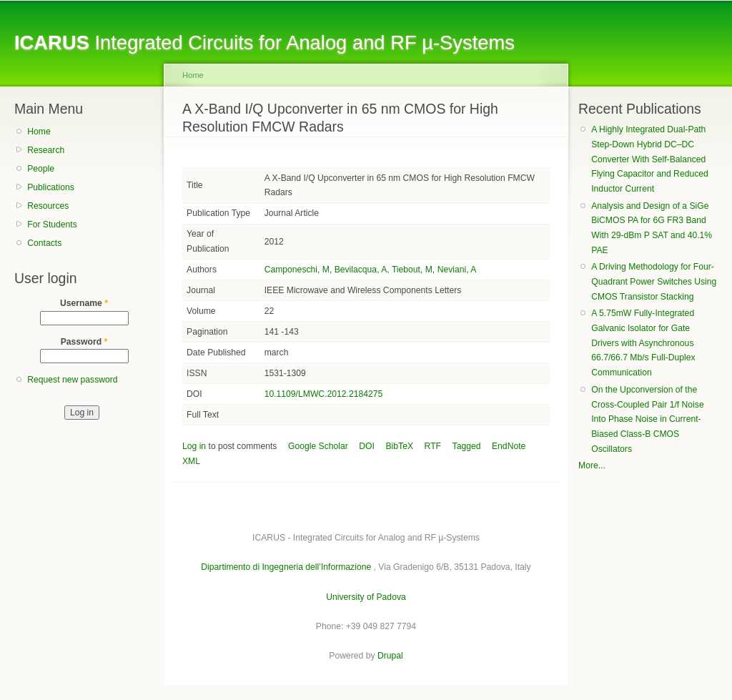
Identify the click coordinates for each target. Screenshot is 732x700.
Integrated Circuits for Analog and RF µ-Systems (264, 43)
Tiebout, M (412, 270)
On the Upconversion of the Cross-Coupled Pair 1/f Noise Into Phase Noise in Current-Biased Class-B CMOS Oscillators (647, 419)
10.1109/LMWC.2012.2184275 (324, 394)
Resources (48, 206)
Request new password (72, 380)
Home (39, 132)
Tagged (467, 446)
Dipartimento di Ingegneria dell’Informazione (286, 567)
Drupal (390, 656)
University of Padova (366, 597)
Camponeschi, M (297, 270)
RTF (433, 446)
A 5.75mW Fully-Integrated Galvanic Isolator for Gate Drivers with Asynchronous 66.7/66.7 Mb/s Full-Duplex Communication (643, 343)
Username (84, 303)
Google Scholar (318, 446)
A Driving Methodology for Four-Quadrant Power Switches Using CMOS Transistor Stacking (654, 281)
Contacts (44, 243)
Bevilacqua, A (361, 270)
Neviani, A (457, 270)
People (41, 169)
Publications (51, 187)
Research (46, 150)
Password (84, 342)
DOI (367, 446)
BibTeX (400, 446)
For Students (52, 225)
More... (592, 465)
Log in (194, 446)
